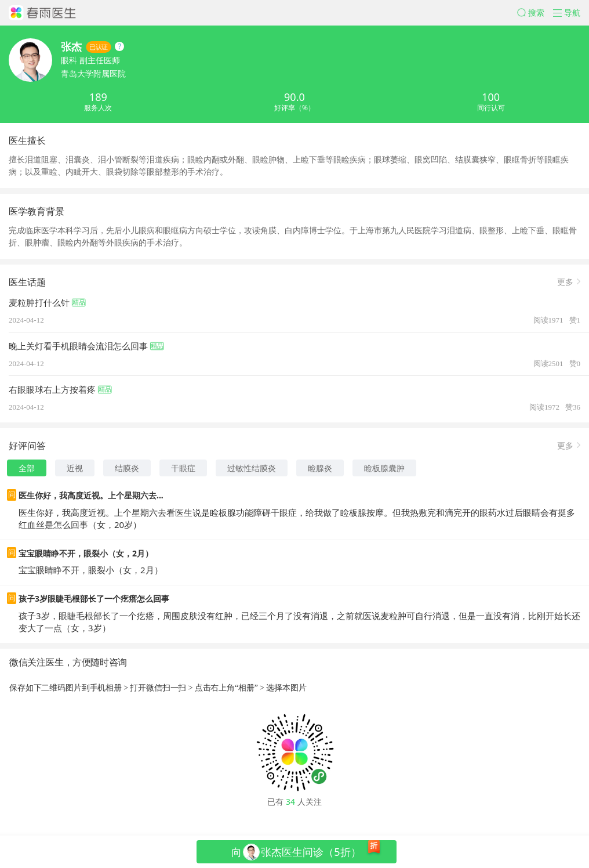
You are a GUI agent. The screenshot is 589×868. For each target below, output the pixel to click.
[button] (535, 13)
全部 (27, 468)
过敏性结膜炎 (252, 468)
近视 (75, 468)
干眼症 (183, 468)
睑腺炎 (320, 468)
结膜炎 (127, 468)
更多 (565, 281)
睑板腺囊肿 (384, 468)
